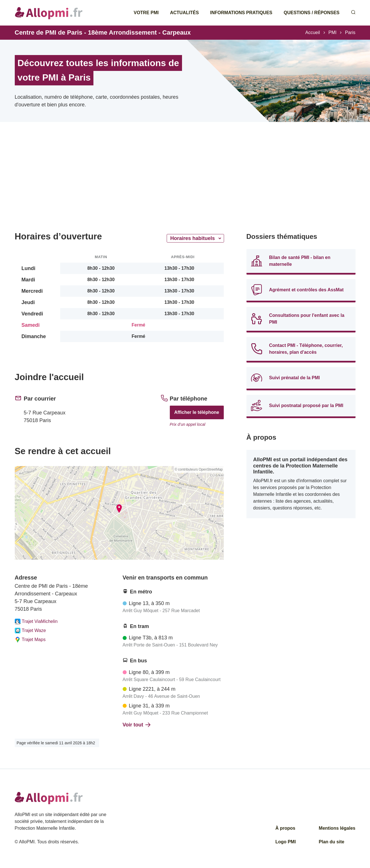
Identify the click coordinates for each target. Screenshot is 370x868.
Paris (350, 32)
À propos (285, 828)
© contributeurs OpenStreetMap (199, 469)
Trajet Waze (30, 631)
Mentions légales (337, 828)
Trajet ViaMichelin (36, 621)
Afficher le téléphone (197, 412)
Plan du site (332, 842)
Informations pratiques (241, 13)
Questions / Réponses (312, 13)
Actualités (184, 13)
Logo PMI (286, 842)
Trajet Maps (30, 640)
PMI (333, 32)
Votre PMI (146, 13)
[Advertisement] (119, 184)
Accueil (313, 32)
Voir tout (137, 725)
